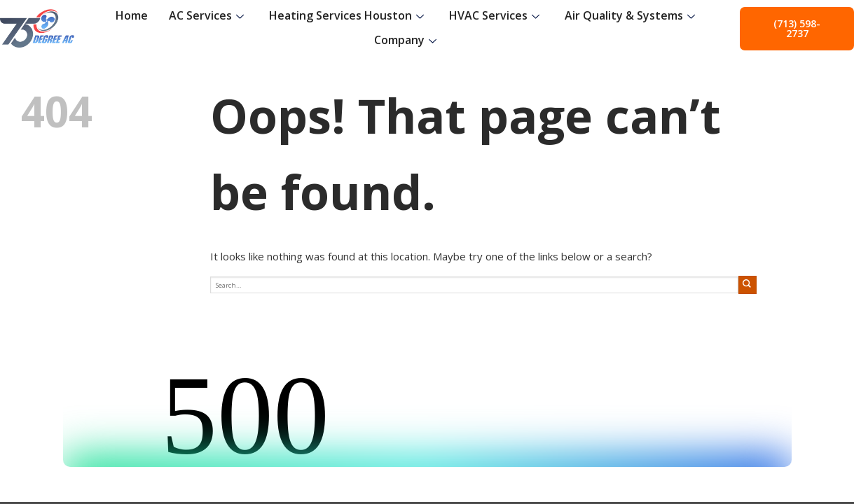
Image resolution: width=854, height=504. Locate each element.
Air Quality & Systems (630, 15)
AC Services (206, 15)
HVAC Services (494, 15)
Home (132, 15)
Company (405, 40)
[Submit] (748, 285)
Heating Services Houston (346, 15)
